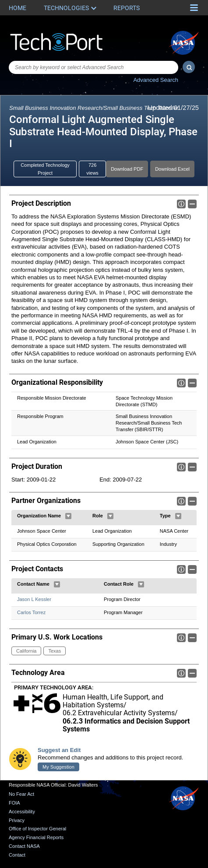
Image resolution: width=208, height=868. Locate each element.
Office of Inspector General (37, 829)
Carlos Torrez (31, 612)
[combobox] (93, 67)
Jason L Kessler (34, 599)
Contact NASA (24, 846)
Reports (127, 8)
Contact (17, 855)
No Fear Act (21, 794)
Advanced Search (156, 80)
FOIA (14, 803)
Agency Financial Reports (36, 838)
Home (18, 8)
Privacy (17, 820)
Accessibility (22, 812)
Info (181, 204)
